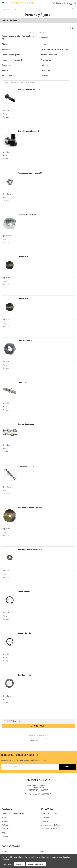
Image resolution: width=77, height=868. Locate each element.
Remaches (7, 65)
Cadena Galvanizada (26, 424)
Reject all (20, 864)
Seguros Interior (25, 591)
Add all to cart (38, 726)
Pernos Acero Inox (49, 55)
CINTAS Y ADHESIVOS (49, 814)
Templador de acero (26, 466)
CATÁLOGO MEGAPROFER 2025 (14, 814)
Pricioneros (46, 60)
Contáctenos (7, 829)
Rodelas (44, 65)
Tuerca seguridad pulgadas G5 (30, 173)
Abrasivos (44, 821)
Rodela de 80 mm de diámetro (30, 508)
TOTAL (4, 851)
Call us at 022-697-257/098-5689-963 (39, 794)
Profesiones (45, 818)
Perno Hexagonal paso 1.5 (28, 131)
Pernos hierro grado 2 (12, 60)
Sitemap (5, 836)
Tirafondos (7, 76)
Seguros (6, 71)
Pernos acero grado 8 (12, 55)
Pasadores (7, 49)
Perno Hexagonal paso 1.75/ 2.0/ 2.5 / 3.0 (34, 89)
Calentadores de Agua (49, 829)
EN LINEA (5, 818)
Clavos (5, 44)
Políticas (5, 825)
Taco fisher (46, 71)
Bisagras (44, 37)
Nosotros (5, 821)
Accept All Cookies (36, 864)
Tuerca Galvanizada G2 (27, 215)
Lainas (43, 44)
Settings (7, 864)
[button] (73, 28)
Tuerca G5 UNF (24, 257)
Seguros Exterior (25, 633)
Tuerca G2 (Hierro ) (26, 340)
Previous (32, 741)
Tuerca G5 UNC (24, 299)
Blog (4, 833)
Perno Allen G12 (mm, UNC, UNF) (55, 49)
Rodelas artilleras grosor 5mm (30, 550)
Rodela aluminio (25, 675)
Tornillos (44, 76)
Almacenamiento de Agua (50, 825)
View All (42, 851)
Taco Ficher (23, 382)
